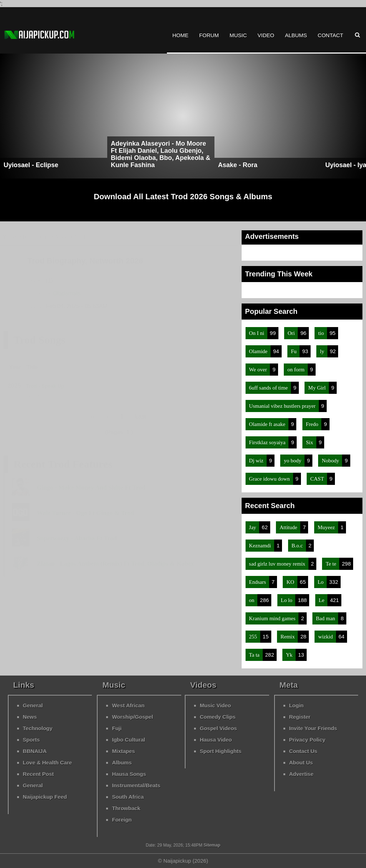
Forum (209, 35)
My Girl (318, 388)
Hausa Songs (129, 774)
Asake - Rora (238, 165)
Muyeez (327, 527)
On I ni (257, 333)
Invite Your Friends (313, 728)
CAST (318, 479)
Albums (296, 35)
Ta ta (255, 655)
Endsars (258, 582)
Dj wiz (257, 461)
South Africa (128, 797)
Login (296, 705)
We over (259, 370)
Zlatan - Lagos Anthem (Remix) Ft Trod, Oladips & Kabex (115, 563)
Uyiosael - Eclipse (31, 165)
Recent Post (38, 774)
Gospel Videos (218, 728)
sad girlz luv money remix (278, 564)
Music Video (215, 705)
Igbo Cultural (128, 740)
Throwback (126, 808)
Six (310, 442)
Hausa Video (216, 740)
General (33, 705)
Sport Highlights (221, 751)
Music (238, 35)
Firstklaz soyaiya (268, 442)
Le (322, 600)
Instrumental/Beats (136, 785)
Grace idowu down (270, 479)
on (253, 600)
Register (300, 717)
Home (180, 35)
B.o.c (298, 546)
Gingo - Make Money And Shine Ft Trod (91, 487)
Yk (290, 655)
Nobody (331, 461)
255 (254, 637)
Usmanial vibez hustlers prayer (283, 406)
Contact (330, 35)
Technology (38, 728)
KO (291, 582)
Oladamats (67, 293)
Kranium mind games (273, 618)
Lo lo (287, 600)
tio (322, 333)
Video (266, 35)
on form (297, 370)
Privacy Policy (307, 740)
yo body (293, 461)
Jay (253, 527)
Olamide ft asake (268, 424)
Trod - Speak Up (45, 386)
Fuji (117, 728)
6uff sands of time (269, 388)
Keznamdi (261, 546)
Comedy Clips (218, 717)
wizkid (326, 637)
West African (128, 705)
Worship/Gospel (132, 717)
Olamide (259, 351)
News (30, 717)
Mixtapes (123, 751)
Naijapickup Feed (45, 797)
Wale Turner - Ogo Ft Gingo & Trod (85, 513)
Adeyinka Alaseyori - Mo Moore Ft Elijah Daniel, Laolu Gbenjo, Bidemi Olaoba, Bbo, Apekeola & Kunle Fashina (160, 154)
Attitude (289, 527)
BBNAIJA (35, 751)
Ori (292, 333)
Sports (31, 740)
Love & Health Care (48, 762)
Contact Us (303, 751)
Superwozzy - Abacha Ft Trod (77, 538)
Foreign (122, 820)
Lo (321, 582)
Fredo (313, 424)
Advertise (301, 774)
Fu (295, 351)
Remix (288, 637)
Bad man (326, 618)
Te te (332, 564)
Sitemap (211, 845)
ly (323, 351)
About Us (301, 762)
